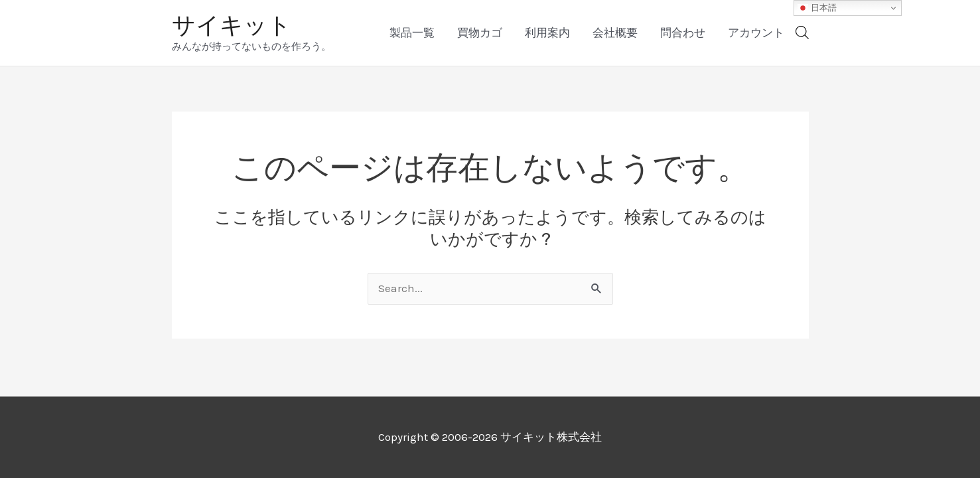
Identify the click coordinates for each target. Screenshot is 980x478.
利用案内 (547, 33)
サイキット (232, 25)
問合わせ (683, 33)
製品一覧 (412, 33)
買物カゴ (480, 33)
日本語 (817, 8)
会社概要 (615, 33)
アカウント (756, 33)
